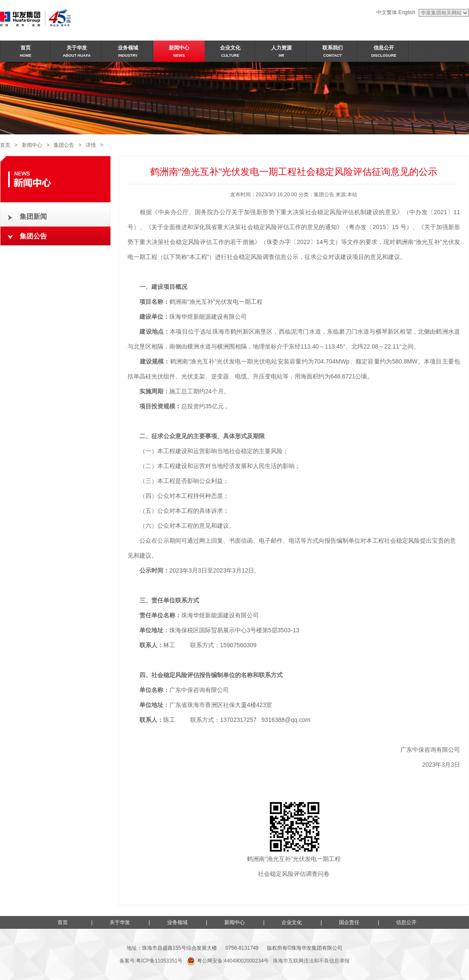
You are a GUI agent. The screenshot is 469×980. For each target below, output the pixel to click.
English (407, 12)
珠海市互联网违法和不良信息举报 (311, 961)
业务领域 (177, 922)
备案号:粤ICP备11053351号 (151, 961)
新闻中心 (32, 145)
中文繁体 (387, 12)
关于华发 (120, 922)
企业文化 (292, 922)
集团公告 (64, 145)
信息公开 (406, 922)
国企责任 (349, 922)
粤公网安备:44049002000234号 (228, 961)
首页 (5, 145)
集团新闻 (33, 217)
